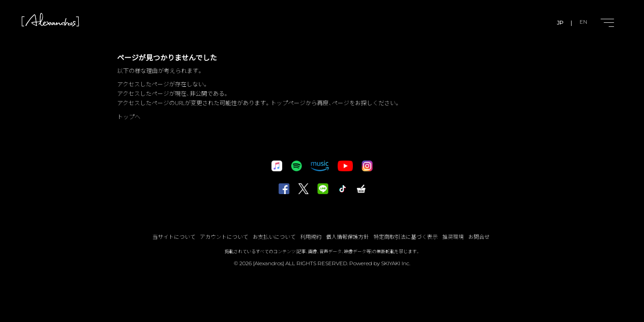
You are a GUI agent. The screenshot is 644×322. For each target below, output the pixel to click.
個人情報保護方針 (347, 236)
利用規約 (311, 236)
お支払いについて (274, 236)
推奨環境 (453, 236)
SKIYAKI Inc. (396, 263)
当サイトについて (174, 236)
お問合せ (479, 236)
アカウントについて (224, 236)
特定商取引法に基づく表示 (406, 236)
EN (583, 23)
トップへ (129, 117)
